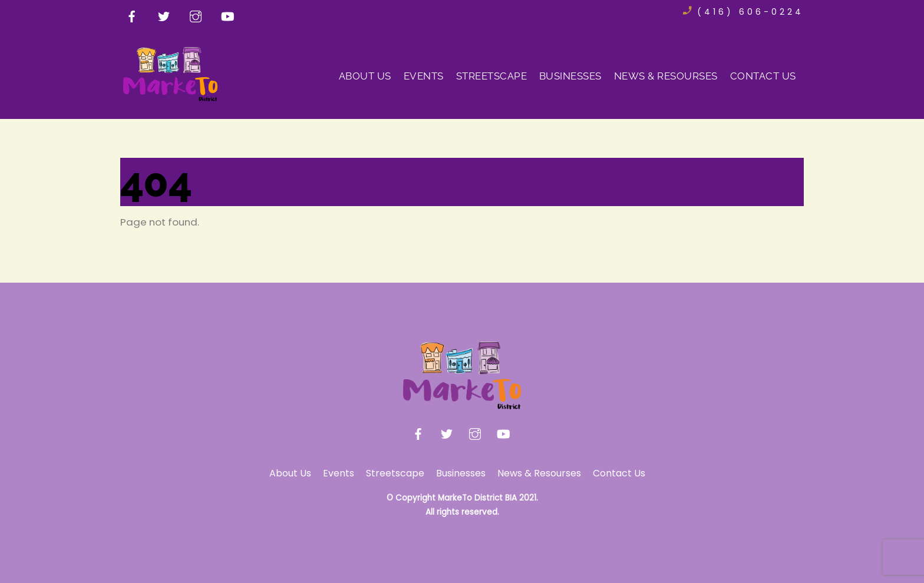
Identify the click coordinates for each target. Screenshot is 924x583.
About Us (365, 76)
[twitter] (164, 15)
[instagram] (196, 15)
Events (424, 76)
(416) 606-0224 (750, 12)
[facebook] (132, 15)
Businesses (570, 76)
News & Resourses (666, 76)
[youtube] (227, 15)
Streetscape (492, 76)
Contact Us (763, 76)
